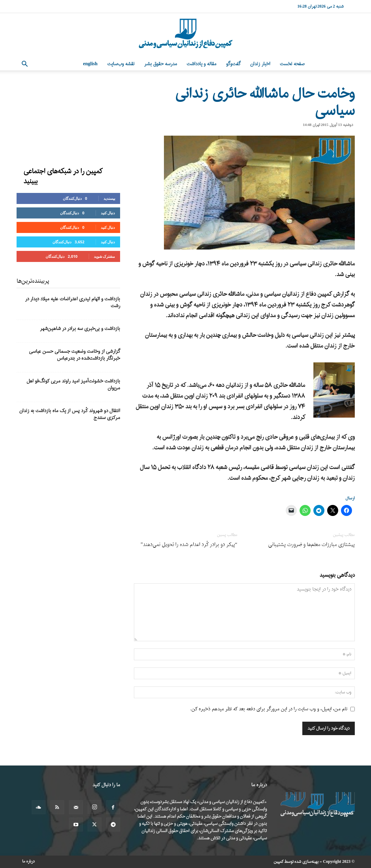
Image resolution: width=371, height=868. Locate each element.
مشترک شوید (105, 256)
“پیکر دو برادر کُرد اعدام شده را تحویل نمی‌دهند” (189, 545)
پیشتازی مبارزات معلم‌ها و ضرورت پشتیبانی (311, 545)
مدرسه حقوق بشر (161, 64)
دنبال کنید (108, 213)
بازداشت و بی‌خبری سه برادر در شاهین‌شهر (80, 329)
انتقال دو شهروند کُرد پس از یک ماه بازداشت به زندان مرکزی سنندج (70, 414)
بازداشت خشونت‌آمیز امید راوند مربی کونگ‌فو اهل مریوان (73, 385)
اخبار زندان (260, 64)
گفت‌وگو (233, 64)
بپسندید (109, 198)
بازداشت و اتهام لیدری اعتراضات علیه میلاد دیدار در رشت (73, 303)
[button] (25, 65)
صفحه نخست (292, 64)
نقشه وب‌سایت (121, 64)
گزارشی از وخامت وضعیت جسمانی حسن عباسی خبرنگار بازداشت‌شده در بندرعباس (75, 355)
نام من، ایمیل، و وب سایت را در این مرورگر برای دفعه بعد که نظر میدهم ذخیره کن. (269, 709)
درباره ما (28, 861)
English (90, 64)
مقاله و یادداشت (202, 64)
